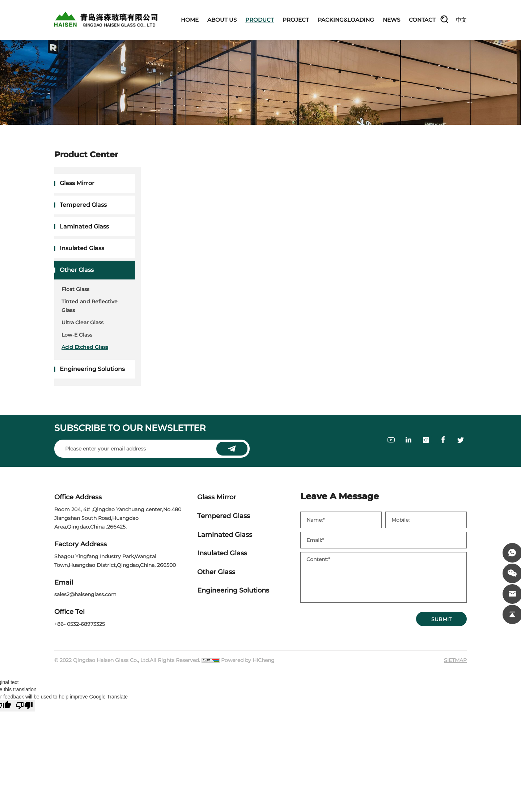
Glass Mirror (77, 183)
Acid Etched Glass (85, 347)
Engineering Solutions (92, 369)
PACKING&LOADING (346, 20)
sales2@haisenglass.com (85, 594)
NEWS (391, 20)
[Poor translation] (24, 706)
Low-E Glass (77, 335)
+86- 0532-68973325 (80, 624)
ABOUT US (222, 20)
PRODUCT (260, 20)
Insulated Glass (82, 248)
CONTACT (422, 20)
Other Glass (77, 270)
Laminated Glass (84, 226)
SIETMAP (455, 660)
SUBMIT (441, 619)
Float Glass (75, 289)
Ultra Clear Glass (82, 322)
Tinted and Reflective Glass (90, 306)
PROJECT (296, 20)
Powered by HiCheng (248, 660)
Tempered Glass (83, 205)
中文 (461, 20)
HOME (190, 20)
